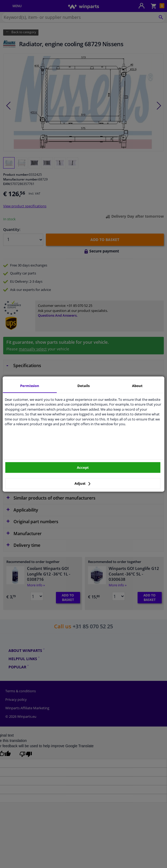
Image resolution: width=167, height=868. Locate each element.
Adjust (82, 483)
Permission (30, 386)
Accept (83, 467)
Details (83, 386)
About (137, 386)
